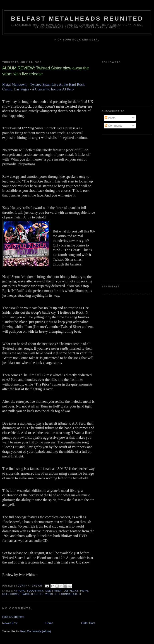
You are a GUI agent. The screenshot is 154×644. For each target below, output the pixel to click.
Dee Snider (54, 591)
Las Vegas (71, 591)
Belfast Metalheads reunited (77, 19)
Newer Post (10, 623)
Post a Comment (13, 617)
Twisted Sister (32, 594)
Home (49, 623)
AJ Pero (19, 591)
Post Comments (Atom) (36, 631)
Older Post (88, 623)
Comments (113, 126)
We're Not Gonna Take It (63, 594)
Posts (110, 118)
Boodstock (36, 591)
